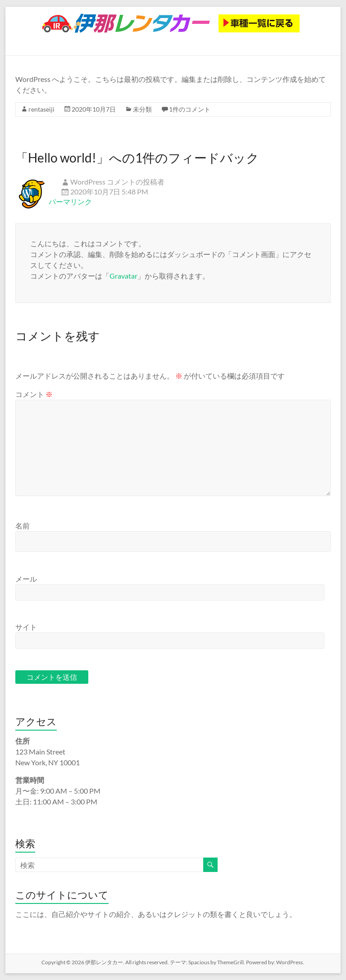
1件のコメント (190, 109)
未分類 (142, 109)
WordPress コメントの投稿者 (117, 182)
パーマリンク (70, 201)
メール (26, 579)
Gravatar (123, 276)
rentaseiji (41, 109)
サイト (26, 627)
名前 (23, 526)
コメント (34, 394)
